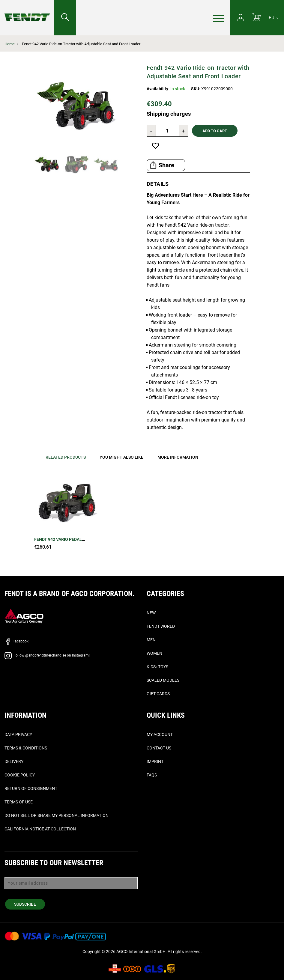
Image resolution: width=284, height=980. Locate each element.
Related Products (66, 457)
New (151, 613)
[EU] (274, 18)
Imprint (155, 761)
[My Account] (241, 18)
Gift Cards (158, 694)
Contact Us (159, 748)
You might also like (122, 457)
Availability (157, 89)
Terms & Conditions (26, 748)
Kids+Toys (157, 667)
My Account (160, 734)
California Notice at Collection (40, 829)
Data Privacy (18, 734)
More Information (178, 457)
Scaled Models (163, 680)
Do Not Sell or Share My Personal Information (57, 815)
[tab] (64, 457)
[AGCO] (24, 616)
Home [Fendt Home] (10, 44)
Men (151, 640)
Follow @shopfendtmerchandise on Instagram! (47, 655)
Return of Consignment (31, 788)
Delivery (14, 761)
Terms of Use (19, 802)
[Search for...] (65, 18)
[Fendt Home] (27, 11)
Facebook (16, 641)
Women (154, 653)
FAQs (152, 775)
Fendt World (161, 626)
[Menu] (218, 18)
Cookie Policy (20, 775)
